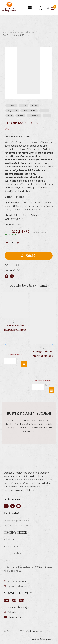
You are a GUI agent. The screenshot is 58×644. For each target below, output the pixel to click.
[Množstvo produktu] (12, 243)
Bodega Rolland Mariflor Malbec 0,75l (43, 356)
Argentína (12, 111)
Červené (11, 106)
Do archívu (34, 116)
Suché (23, 106)
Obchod (30, 32)
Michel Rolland (29, 111)
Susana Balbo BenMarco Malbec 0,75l (15, 330)
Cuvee (44, 111)
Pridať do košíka (29, 256)
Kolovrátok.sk (46, 639)
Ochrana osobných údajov (18, 525)
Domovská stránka (13, 32)
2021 (10, 116)
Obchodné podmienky (16, 521)
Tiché (34, 106)
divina (20, 116)
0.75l (47, 116)
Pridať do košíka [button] (24, 364)
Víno (20, 270)
